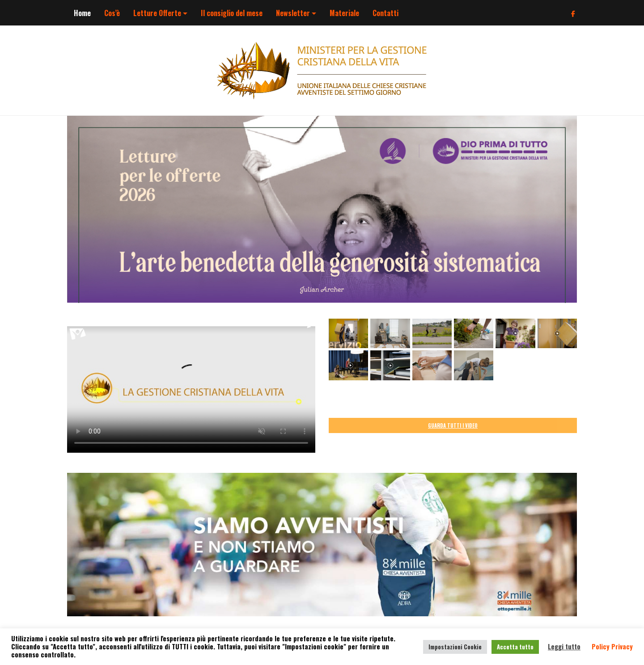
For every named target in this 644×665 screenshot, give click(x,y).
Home (82, 13)
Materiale (344, 13)
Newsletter (293, 13)
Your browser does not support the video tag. (191, 386)
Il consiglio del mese (232, 13)
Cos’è (112, 13)
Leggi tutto (564, 647)
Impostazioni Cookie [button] (455, 647)
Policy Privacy (612, 647)
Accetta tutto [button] (515, 647)
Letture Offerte (157, 13)
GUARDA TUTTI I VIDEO (453, 425)
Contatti (386, 13)
